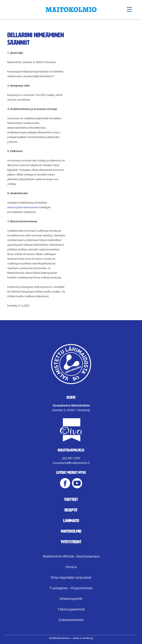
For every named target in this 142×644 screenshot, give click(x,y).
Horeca (71, 567)
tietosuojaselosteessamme (23, 207)
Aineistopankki (71, 599)
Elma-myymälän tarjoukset (71, 577)
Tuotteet (71, 499)
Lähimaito (71, 521)
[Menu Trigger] (129, 9)
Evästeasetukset (71, 620)
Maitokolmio (71, 531)
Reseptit (71, 510)
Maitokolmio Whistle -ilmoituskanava (71, 556)
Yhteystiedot (71, 542)
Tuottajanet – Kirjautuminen (71, 588)
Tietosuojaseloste (71, 609)
